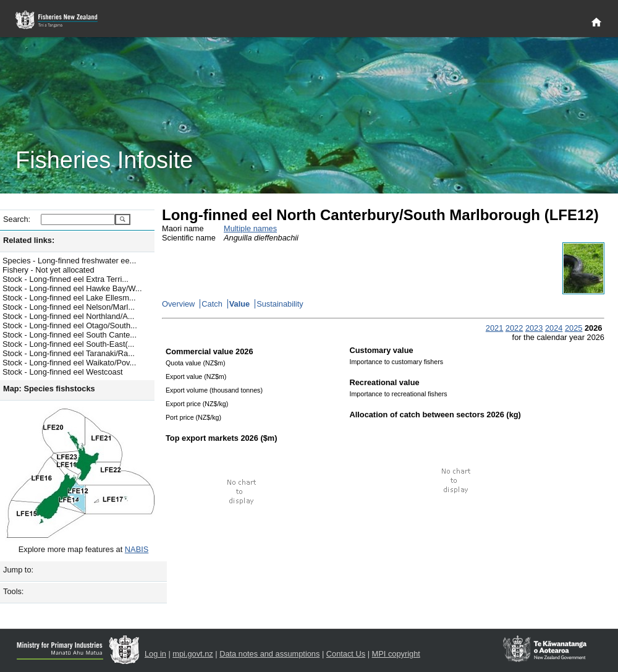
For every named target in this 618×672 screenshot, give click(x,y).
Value (239, 304)
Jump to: (18, 570)
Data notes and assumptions (269, 654)
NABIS (137, 549)
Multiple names (250, 228)
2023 (534, 328)
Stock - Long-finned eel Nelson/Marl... (69, 307)
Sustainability (280, 304)
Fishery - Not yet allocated (49, 270)
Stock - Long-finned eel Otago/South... (70, 325)
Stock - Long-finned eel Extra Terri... (66, 279)
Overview (178, 304)
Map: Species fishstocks (49, 389)
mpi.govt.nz (193, 654)
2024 (554, 328)
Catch (212, 304)
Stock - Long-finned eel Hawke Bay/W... (72, 288)
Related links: (29, 240)
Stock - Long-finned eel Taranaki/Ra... (69, 353)
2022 (514, 328)
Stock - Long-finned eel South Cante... (70, 335)
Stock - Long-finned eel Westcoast (63, 372)
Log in (155, 654)
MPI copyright (396, 654)
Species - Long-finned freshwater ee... (69, 261)
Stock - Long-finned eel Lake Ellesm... (69, 298)
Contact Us (346, 654)
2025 (574, 328)
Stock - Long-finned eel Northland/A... (68, 316)
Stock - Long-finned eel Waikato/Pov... (69, 363)
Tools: (13, 591)
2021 (494, 328)
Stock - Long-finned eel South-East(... (68, 344)
